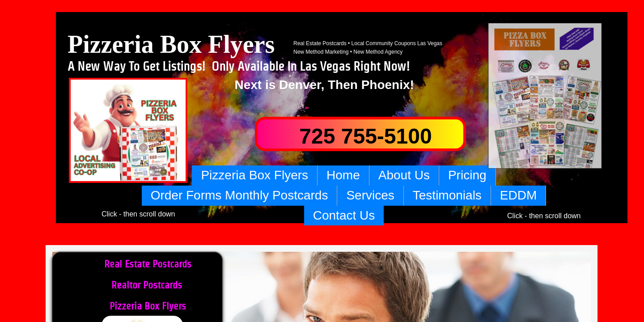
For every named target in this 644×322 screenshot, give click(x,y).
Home (343, 175)
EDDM (518, 195)
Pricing (467, 175)
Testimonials (447, 195)
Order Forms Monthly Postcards (239, 195)
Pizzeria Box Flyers (254, 175)
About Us (404, 175)
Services (370, 195)
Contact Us (344, 215)
